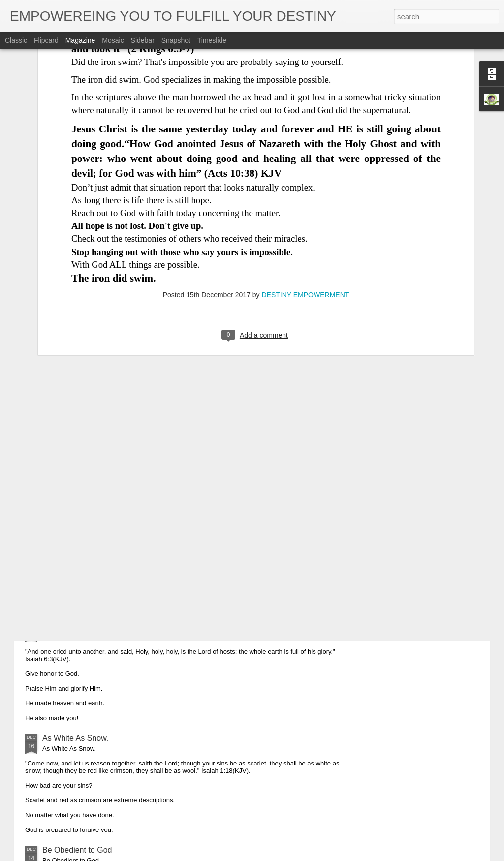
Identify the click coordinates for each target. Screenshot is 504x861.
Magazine (80, 40)
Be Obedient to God (77, 850)
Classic (16, 40)
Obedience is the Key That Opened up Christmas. (129, 515)
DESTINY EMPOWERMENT (305, 186)
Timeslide (212, 40)
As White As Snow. (75, 738)
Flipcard (46, 40)
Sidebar (143, 40)
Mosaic (113, 40)
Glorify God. (63, 626)
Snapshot (176, 40)
